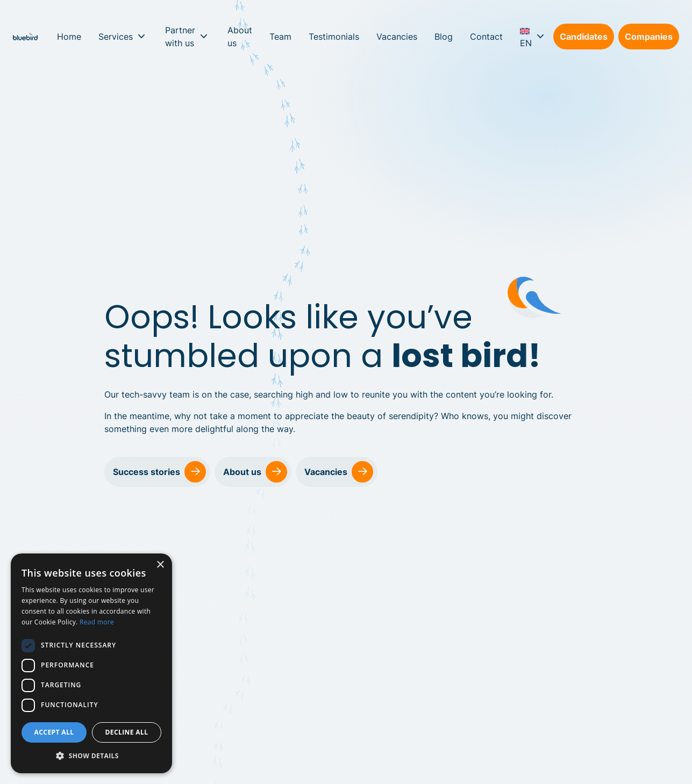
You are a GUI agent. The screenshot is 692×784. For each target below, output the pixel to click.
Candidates (584, 37)
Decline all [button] (127, 732)
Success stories (159, 472)
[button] (91, 756)
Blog (444, 37)
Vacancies (397, 37)
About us (240, 37)
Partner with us (180, 37)
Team (280, 37)
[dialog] (91, 663)
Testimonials (334, 37)
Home (69, 37)
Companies (649, 37)
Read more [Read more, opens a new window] (97, 622)
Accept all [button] (54, 732)
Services (116, 37)
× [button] (160, 565)
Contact (486, 37)
